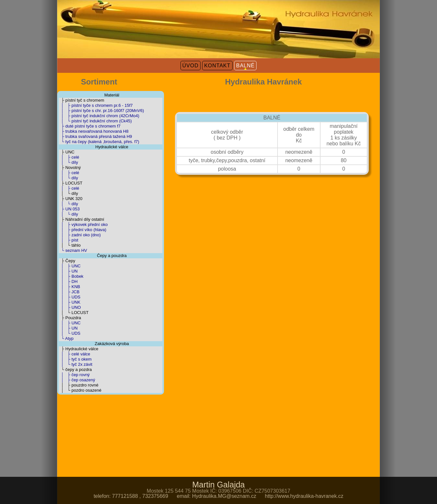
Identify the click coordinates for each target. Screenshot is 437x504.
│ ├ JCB (69, 292)
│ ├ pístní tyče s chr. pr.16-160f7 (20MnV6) (101, 111)
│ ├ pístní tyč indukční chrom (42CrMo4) (99, 116)
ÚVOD (191, 66)
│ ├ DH (68, 281)
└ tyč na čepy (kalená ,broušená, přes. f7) (99, 142)
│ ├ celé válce (75, 354)
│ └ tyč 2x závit (76, 364)
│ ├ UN (68, 271)
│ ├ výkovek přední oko (83, 224)
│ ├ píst (69, 240)
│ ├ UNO (70, 307)
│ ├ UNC (70, 266)
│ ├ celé (69, 157)
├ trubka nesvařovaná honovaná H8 (94, 131)
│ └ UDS (70, 333)
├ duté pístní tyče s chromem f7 (90, 126)
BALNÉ (245, 66)
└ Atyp (66, 338)
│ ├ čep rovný (74, 375)
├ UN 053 (69, 209)
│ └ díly (68, 162)
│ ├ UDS (70, 297)
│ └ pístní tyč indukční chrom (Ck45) (95, 121)
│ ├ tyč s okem (75, 359)
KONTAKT (217, 66)
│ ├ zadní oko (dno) (80, 235)
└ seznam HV (73, 250)
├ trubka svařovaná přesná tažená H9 (95, 136)
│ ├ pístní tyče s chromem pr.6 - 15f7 (96, 105)
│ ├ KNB (70, 287)
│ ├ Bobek (71, 276)
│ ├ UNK (70, 302)
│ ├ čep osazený (77, 380)
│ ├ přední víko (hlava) (83, 230)
